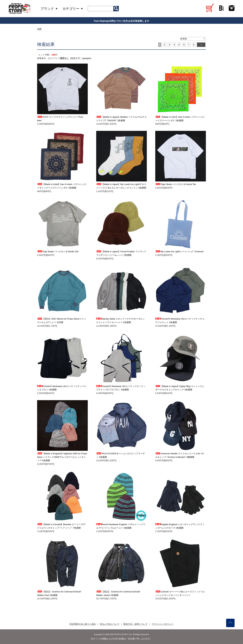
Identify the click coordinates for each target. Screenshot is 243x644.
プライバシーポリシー (163, 624)
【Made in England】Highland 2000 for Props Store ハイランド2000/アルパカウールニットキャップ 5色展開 (62, 457)
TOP (39, 29)
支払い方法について (110, 624)
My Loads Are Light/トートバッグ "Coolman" (180, 252)
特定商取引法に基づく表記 (83, 624)
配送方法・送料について (136, 624)
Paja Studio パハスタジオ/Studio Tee (58, 252)
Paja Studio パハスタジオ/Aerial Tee (176, 184)
